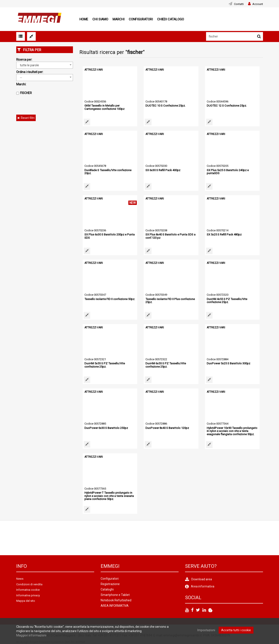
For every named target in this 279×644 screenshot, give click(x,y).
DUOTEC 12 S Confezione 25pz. (226, 106)
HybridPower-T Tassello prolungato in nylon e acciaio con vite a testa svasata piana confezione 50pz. (109, 496)
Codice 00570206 (95, 230)
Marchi (119, 19)
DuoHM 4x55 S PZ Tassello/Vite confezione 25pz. (226, 301)
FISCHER (26, 93)
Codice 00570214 (218, 230)
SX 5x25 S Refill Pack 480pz (224, 234)
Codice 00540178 (156, 101)
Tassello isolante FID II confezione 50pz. (110, 299)
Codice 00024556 (95, 101)
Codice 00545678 (95, 166)
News (20, 578)
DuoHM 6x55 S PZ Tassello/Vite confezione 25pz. (165, 365)
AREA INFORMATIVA (115, 605)
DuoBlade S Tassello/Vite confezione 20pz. (108, 172)
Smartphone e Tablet (115, 595)
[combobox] (45, 65)
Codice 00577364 (218, 424)
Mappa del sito (26, 601)
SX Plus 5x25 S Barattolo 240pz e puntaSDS (227, 172)
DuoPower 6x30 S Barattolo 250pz (106, 428)
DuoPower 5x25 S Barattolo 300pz (228, 363)
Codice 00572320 (218, 295)
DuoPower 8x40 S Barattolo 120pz (167, 428)
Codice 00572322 (156, 359)
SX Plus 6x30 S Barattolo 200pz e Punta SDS (109, 236)
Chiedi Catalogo (171, 19)
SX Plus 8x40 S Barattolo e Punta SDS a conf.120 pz (170, 236)
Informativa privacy (28, 595)
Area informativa (203, 586)
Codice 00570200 (156, 166)
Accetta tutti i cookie (236, 630)
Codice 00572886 (156, 424)
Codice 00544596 (218, 101)
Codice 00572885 (95, 424)
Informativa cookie (28, 590)
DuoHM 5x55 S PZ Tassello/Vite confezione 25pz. (104, 365)
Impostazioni (207, 630)
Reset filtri (28, 118)
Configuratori (141, 19)
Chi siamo (100, 19)
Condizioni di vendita (29, 584)
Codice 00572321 (95, 359)
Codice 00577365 (95, 488)
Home (84, 19)
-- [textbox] (21, 78)
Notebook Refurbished (116, 600)
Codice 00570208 (156, 230)
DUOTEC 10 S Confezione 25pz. (165, 106)
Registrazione (110, 584)
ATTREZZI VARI (94, 70)
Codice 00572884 (218, 359)
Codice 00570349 (156, 295)
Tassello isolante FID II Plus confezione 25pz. (170, 301)
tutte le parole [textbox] (29, 65)
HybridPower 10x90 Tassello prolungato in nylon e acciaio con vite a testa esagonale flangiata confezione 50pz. (231, 431)
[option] (34, 537)
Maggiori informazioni (31, 635)
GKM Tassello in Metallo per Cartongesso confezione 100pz (104, 107)
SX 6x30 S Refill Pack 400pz (163, 170)
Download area (202, 579)
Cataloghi (107, 589)
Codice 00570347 (95, 295)
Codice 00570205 (218, 166)
